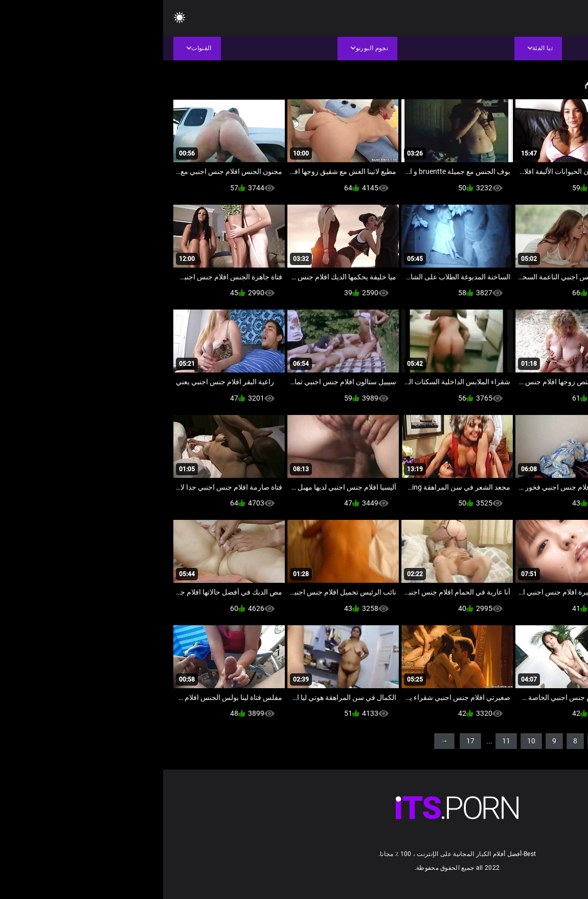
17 (307, 741)
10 (368, 741)
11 (343, 741)
